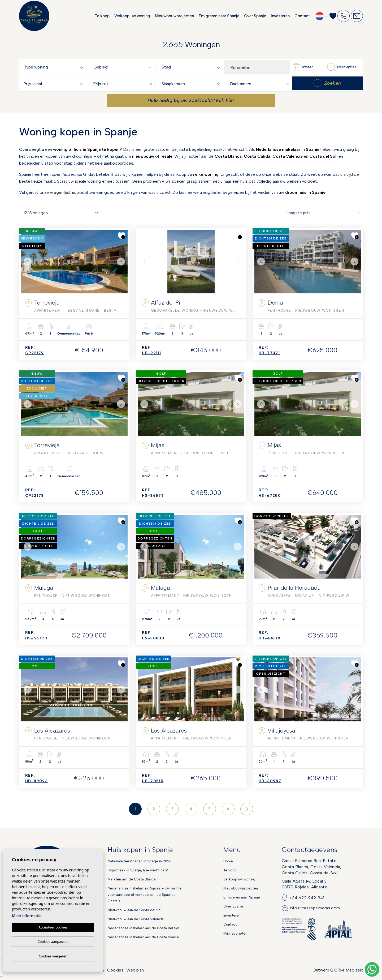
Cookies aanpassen (53, 942)
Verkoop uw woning (132, 16)
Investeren (280, 16)
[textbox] (55, 67)
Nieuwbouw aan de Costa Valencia (136, 919)
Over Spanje (255, 16)
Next (122, 262)
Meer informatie (27, 916)
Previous (26, 262)
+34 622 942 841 (307, 898)
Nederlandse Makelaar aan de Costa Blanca (143, 937)
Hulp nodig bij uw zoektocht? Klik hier (191, 100)
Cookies (115, 970)
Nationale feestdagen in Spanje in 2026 (140, 861)
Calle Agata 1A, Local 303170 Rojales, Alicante (305, 884)
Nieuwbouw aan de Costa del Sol (134, 910)
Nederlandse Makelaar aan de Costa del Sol (143, 928)
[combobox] (55, 67)
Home (228, 861)
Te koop (102, 16)
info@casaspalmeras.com (315, 908)
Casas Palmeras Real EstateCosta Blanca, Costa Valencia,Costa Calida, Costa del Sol (312, 867)
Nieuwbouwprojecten (174, 16)
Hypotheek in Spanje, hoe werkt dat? (138, 870)
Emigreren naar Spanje (219, 16)
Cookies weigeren (53, 956)
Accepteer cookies (53, 927)
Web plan (135, 970)
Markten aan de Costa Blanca (132, 879)
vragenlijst (60, 192)
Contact (302, 16)
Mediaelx (354, 970)
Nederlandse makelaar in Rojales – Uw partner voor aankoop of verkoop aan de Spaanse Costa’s (145, 895)
